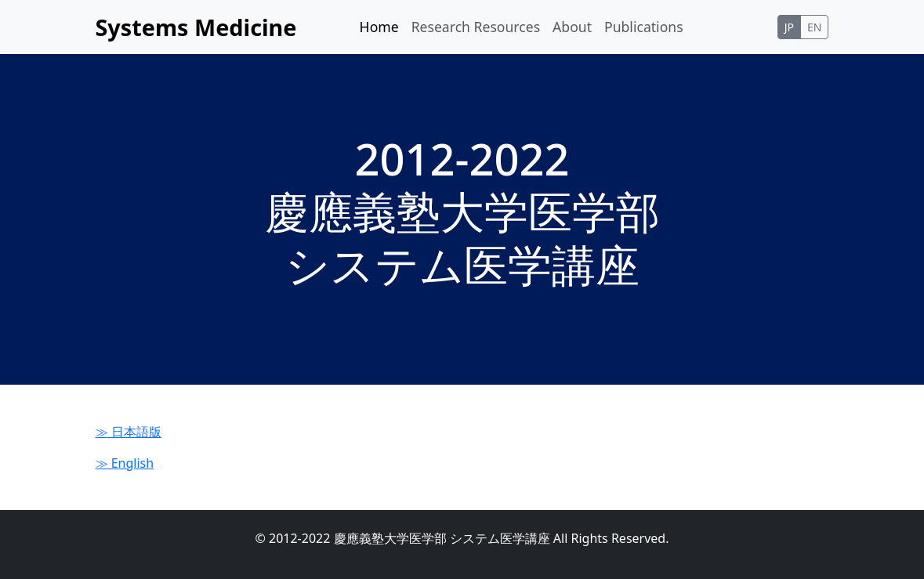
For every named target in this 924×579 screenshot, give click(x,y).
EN (814, 27)
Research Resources (476, 27)
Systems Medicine (196, 27)
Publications (644, 27)
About (572, 27)
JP (789, 27)
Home (379, 27)
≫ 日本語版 (129, 432)
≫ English (125, 463)
